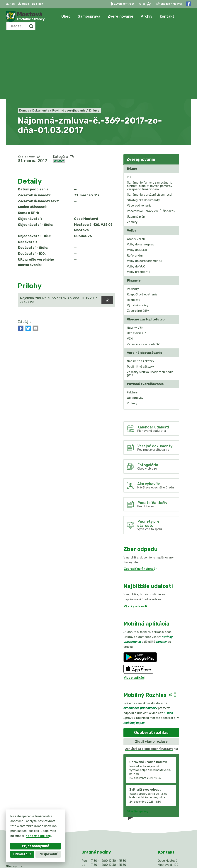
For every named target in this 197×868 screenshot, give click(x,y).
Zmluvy (59, 95)
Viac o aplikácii (135, 612)
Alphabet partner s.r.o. (61, 858)
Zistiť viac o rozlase (151, 676)
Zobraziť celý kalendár (140, 503)
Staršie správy (138, 746)
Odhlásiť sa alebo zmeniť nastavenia (151, 683)
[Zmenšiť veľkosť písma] (140, 4)
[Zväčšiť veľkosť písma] (149, 4)
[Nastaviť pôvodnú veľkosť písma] (144, 4)
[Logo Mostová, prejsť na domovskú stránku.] (25, 16)
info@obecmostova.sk (174, 823)
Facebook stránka (171, 827)
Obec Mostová (115, 858)
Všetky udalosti (135, 541)
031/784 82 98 (169, 819)
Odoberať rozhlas (151, 667)
